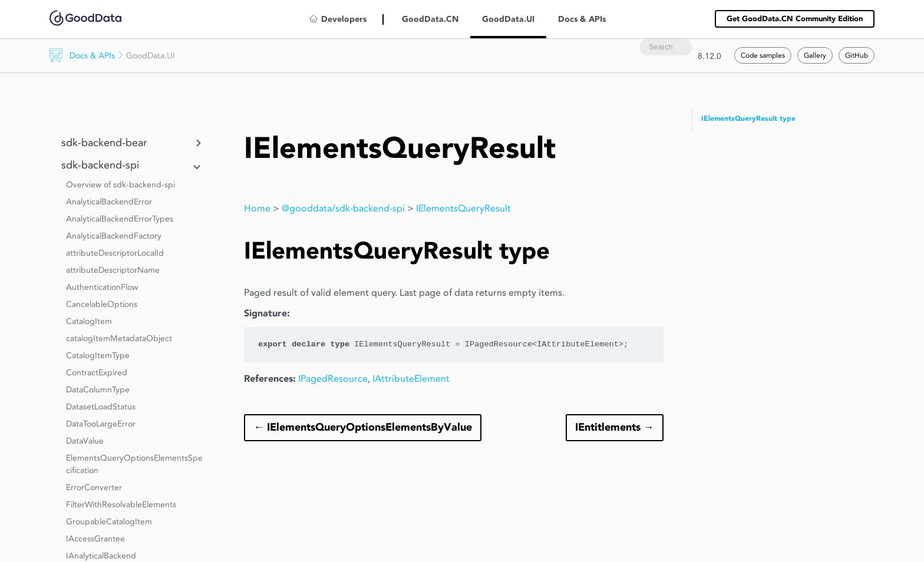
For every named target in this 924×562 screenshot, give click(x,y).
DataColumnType (98, 389)
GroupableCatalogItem (109, 521)
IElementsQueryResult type (748, 118)
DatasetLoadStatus (101, 406)
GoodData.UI (508, 19)
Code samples (763, 55)
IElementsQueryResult (463, 208)
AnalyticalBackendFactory (114, 236)
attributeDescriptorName (113, 270)
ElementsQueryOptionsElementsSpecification (134, 464)
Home (257, 208)
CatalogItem (89, 321)
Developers (344, 19)
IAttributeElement (411, 378)
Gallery (815, 55)
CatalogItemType (98, 355)
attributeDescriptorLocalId (115, 253)
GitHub (857, 55)
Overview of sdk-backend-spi (121, 184)
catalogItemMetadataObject (119, 338)
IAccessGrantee (95, 538)
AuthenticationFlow (102, 287)
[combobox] (666, 47)
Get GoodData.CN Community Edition (795, 19)
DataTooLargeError (101, 424)
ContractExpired (97, 372)
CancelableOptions (102, 304)
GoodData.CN (430, 19)
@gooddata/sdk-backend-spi (343, 208)
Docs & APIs (92, 55)
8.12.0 (709, 56)
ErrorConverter (94, 487)
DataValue (85, 441)
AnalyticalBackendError (109, 201)
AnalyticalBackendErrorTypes (120, 219)
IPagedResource (333, 378)
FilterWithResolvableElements (121, 504)
